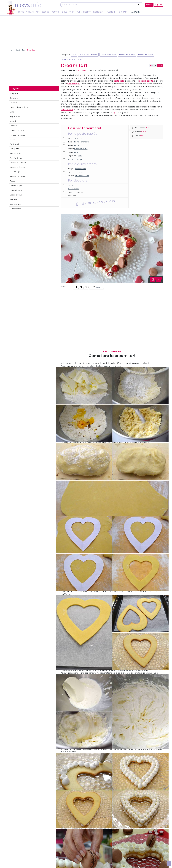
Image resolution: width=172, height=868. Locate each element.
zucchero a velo (81, 149)
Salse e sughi (16, 186)
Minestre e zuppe (18, 135)
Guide (79, 12)
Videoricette (15, 209)
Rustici (13, 181)
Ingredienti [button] (98, 12)
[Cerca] (99, 5)
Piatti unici (14, 144)
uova (76, 152)
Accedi (149, 5)
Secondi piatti (16, 190)
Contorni (56, 12)
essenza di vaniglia (75, 159)
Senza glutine (16, 195)
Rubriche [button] (111, 12)
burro (77, 145)
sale (80, 156)
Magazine (135, 12)
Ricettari (87, 12)
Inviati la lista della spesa (95, 203)
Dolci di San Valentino (88, 55)
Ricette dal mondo (18, 163)
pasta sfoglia (73, 84)
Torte (72, 12)
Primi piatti (15, 149)
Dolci (65, 12)
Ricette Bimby (16, 158)
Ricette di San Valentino (72, 59)
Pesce (13, 140)
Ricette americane (108, 55)
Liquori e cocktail (17, 130)
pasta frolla (119, 81)
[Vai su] (169, 864)
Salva (97, 287)
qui (115, 113)
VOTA (160, 66)
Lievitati (13, 126)
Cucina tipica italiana (19, 107)
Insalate (14, 121)
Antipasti (30, 12)
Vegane (13, 199)
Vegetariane (16, 204)
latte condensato (82, 176)
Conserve (14, 98)
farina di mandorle (82, 142)
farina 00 (79, 138)
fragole (71, 185)
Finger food (15, 117)
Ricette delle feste (18, 167)
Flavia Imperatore (82, 70)
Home (12, 50)
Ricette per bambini (19, 176)
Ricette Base (16, 153)
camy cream (67, 110)
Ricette (21, 12)
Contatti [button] (123, 12)
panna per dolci (81, 172)
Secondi (46, 12)
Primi (38, 12)
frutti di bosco (73, 189)
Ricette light (15, 172)
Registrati (158, 5)
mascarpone (81, 169)
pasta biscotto (146, 81)
